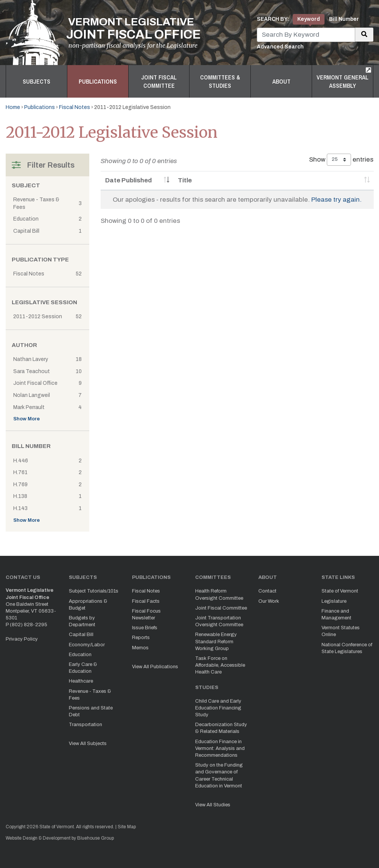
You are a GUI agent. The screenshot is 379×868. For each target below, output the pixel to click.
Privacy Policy (22, 639)
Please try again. (336, 200)
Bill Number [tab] (344, 19)
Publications (98, 81)
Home (13, 107)
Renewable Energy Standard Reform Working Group (216, 641)
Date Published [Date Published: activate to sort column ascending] (129, 180)
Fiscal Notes (75, 107)
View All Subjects (88, 744)
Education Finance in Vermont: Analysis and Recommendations (220, 748)
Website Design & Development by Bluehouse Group (60, 838)
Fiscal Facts (146, 601)
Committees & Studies (220, 81)
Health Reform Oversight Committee (219, 594)
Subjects (37, 81)
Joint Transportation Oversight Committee (219, 621)
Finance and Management (336, 614)
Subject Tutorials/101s (94, 591)
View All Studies (213, 805)
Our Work (269, 601)
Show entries (341, 160)
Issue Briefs (145, 628)
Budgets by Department (82, 621)
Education (80, 655)
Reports (141, 638)
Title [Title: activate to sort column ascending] (185, 180)
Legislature (334, 601)
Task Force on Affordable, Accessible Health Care (220, 665)
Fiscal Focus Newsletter (146, 614)
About (281, 81)
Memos (140, 648)
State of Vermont (340, 591)
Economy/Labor (87, 645)
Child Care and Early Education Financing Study (218, 708)
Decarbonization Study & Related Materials (221, 728)
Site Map (127, 827)
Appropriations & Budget (88, 605)
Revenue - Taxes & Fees (90, 695)
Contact (267, 591)
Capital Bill (81, 635)
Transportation (85, 725)
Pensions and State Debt (91, 711)
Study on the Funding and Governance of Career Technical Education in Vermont (219, 775)
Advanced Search (280, 47)
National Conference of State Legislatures (347, 648)
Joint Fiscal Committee (159, 81)
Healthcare (81, 681)
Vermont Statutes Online (341, 631)
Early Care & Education (83, 668)
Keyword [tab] (309, 19)
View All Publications (155, 667)
